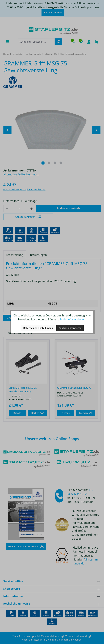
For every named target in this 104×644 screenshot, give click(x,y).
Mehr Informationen (73, 319)
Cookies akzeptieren (70, 328)
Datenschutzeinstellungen (38, 328)
